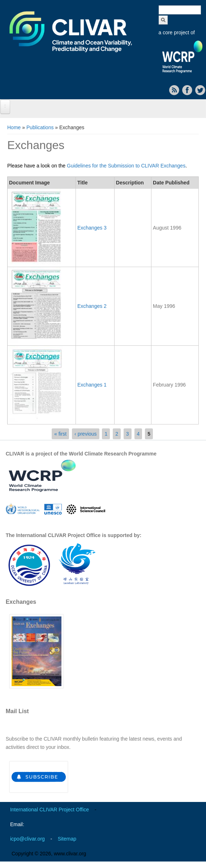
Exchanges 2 (92, 306)
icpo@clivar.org (27, 839)
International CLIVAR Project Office (50, 810)
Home (14, 127)
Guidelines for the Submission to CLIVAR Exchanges (126, 166)
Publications (40, 127)
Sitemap (67, 839)
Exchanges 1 (92, 385)
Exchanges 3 (92, 228)
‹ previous (85, 434)
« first (60, 434)
